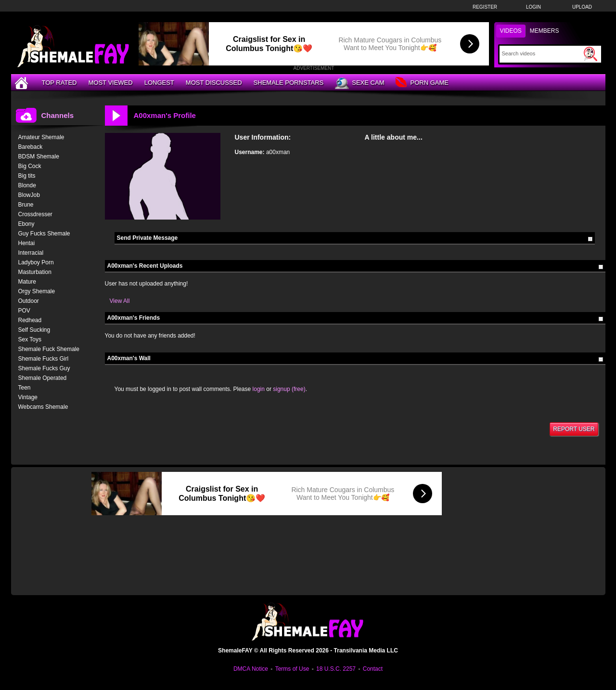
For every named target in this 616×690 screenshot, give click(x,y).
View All (120, 301)
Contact (373, 669)
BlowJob (29, 195)
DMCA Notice (251, 669)
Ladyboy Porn (36, 262)
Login (533, 7)
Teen (25, 388)
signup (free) (289, 389)
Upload (582, 7)
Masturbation (35, 272)
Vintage (28, 397)
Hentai (27, 243)
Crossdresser (35, 214)
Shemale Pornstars (289, 83)
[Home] (23, 83)
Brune (26, 205)
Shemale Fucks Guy (44, 368)
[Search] (542, 53)
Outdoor (29, 301)
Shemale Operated (43, 378)
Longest (159, 83)
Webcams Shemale (43, 407)
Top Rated (59, 83)
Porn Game (422, 83)
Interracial (31, 253)
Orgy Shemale (37, 291)
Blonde (27, 185)
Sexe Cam (359, 83)
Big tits (27, 176)
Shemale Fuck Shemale (49, 349)
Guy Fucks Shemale (44, 234)
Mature (27, 282)
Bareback (31, 147)
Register (485, 7)
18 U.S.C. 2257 (336, 669)
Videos (511, 31)
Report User (574, 429)
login (259, 389)
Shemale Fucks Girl (44, 359)
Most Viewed (110, 83)
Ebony (26, 224)
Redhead (30, 320)
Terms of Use (292, 669)
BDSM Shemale (39, 156)
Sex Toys (30, 339)
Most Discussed (214, 83)
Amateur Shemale (41, 137)
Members (545, 31)
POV (24, 311)
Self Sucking (34, 330)
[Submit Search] (590, 54)
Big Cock (30, 166)
